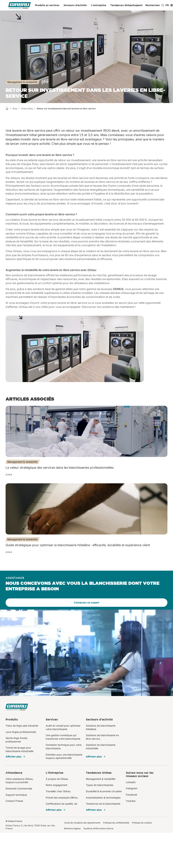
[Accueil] (7, 109)
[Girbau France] (20, 5)
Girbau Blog (27, 109)
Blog (15, 109)
